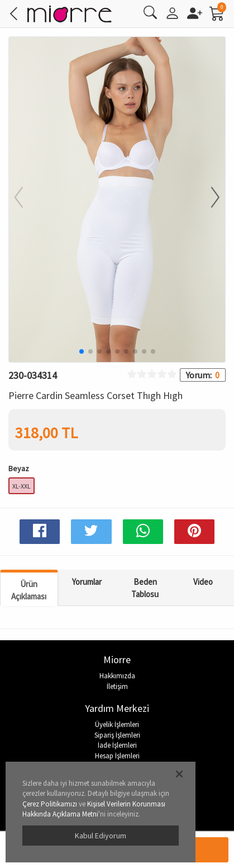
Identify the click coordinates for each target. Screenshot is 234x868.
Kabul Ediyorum (101, 836)
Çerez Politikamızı (50, 804)
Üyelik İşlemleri (117, 724)
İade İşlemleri (117, 745)
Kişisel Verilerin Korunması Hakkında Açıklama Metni (94, 809)
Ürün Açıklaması (29, 590)
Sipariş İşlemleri (117, 735)
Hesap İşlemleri (117, 756)
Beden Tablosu (145, 588)
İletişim (117, 686)
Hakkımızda (117, 676)
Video (203, 582)
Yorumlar (87, 582)
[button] (208, 198)
